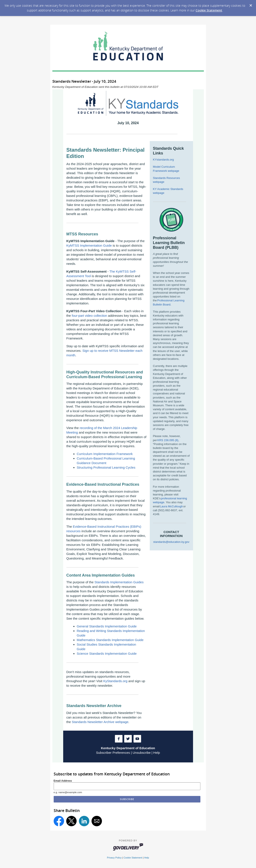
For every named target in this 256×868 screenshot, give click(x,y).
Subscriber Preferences (113, 753)
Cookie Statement (209, 10)
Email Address (63, 781)
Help (157, 753)
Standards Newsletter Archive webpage (100, 722)
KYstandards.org (163, 160)
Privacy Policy (114, 858)
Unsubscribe (142, 753)
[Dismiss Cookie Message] (251, 4)
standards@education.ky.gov (171, 542)
